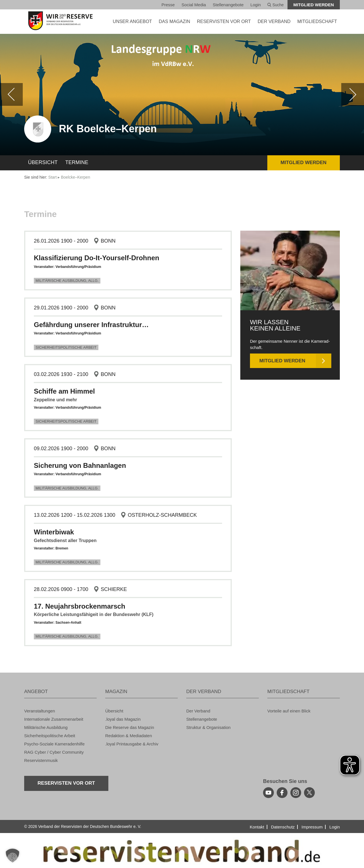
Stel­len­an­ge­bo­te (228, 5)
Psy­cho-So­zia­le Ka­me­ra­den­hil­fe (54, 744)
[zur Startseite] (60, 21)
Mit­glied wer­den (314, 5)
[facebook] (282, 793)
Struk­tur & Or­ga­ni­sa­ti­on (208, 727)
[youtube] (268, 793)
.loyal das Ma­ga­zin (123, 719)
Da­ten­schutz (283, 827)
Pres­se (168, 5)
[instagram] (296, 793)
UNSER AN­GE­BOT (133, 21)
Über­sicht (43, 162)
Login (256, 5)
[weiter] (353, 94)
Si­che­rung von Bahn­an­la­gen (80, 465)
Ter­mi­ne (77, 162)
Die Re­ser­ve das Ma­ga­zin (130, 727)
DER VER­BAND (274, 21)
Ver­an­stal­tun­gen (40, 711)
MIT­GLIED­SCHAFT (317, 21)
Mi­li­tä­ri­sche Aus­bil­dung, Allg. (67, 281)
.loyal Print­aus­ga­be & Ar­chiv (132, 744)
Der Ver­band (198, 711)
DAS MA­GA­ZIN (174, 21)
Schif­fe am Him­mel (64, 391)
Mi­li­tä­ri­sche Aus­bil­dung (46, 727)
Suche (276, 5)
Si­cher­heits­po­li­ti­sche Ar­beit (66, 347)
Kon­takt (257, 827)
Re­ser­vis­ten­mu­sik (41, 760)
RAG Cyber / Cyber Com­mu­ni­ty (54, 752)
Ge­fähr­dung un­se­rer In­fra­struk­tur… (91, 325)
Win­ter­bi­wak (54, 532)
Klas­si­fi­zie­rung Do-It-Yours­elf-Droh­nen (97, 258)
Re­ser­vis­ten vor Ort (224, 21)
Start (53, 177)
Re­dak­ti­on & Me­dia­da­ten (129, 736)
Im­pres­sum (312, 827)
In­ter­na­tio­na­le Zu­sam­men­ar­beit (54, 719)
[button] (13, 855)
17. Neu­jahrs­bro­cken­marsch (79, 606)
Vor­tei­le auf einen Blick (289, 711)
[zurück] (11, 94)
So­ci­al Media (194, 5)
